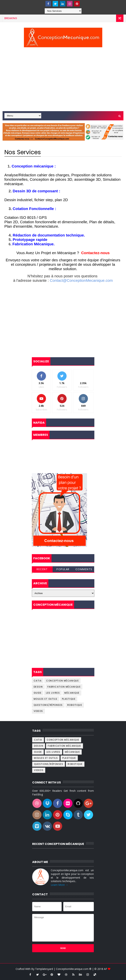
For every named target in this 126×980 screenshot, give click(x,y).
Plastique (69, 699)
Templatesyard (44, 969)
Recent (42, 569)
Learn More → (59, 885)
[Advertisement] (63, 80)
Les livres (53, 693)
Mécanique (72, 693)
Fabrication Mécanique (64, 687)
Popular (63, 569)
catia (38, 681)
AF (106, 969)
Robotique (75, 705)
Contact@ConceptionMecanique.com (81, 280)
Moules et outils (46, 699)
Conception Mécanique (62, 681)
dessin (38, 687)
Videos (38, 711)
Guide (38, 693)
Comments (84, 569)
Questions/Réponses (48, 705)
